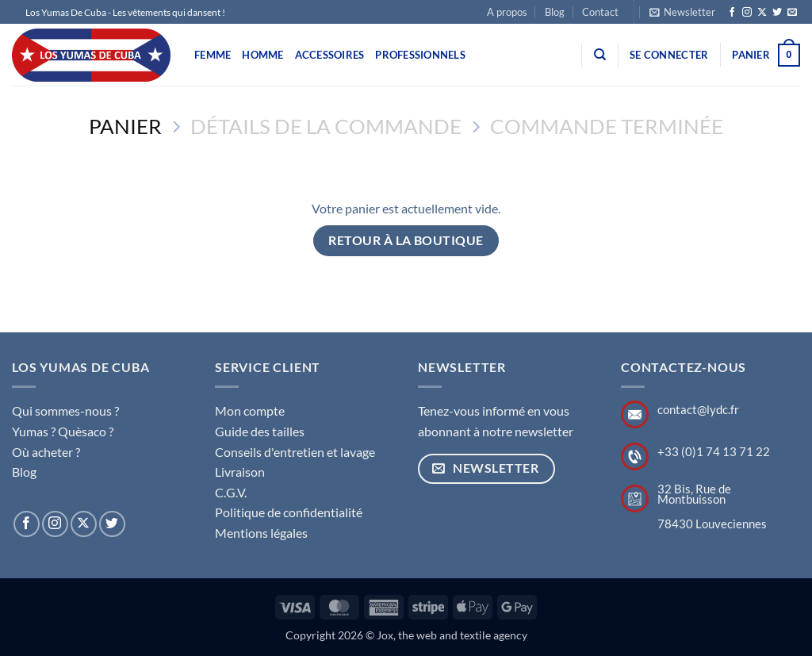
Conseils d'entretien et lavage (295, 452)
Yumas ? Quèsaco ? (63, 431)
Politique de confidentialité (289, 512)
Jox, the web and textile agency (452, 635)
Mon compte (250, 410)
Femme (213, 55)
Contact (600, 12)
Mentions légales (261, 533)
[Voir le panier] (766, 56)
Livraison (240, 472)
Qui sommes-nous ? (65, 410)
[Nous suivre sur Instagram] (747, 13)
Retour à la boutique (406, 240)
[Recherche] (600, 55)
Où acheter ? (46, 452)
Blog (555, 12)
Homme (262, 55)
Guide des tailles (260, 431)
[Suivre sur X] (762, 13)
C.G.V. (231, 492)
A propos (507, 12)
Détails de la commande (326, 126)
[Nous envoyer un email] (792, 13)
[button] (682, 12)
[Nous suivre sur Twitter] (777, 13)
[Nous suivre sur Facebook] (732, 13)
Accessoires (330, 55)
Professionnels (420, 55)
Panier (125, 126)
